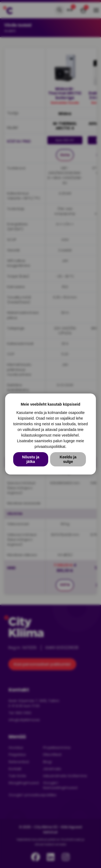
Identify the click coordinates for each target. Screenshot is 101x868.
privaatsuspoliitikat (50, 447)
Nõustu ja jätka (31, 459)
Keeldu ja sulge (68, 459)
